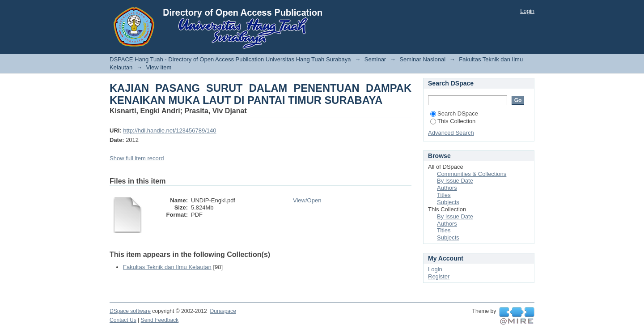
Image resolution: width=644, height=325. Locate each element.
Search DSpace (454, 113)
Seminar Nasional (422, 59)
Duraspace (223, 311)
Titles (444, 195)
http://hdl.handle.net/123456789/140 (169, 130)
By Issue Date (455, 181)
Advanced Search (451, 133)
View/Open (307, 200)
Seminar (375, 59)
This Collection (453, 121)
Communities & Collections (472, 174)
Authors (447, 188)
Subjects (448, 202)
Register (439, 276)
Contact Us (123, 320)
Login (527, 11)
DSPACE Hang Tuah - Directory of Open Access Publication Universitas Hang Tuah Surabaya (230, 59)
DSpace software (130, 311)
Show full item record (137, 158)
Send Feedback (160, 320)
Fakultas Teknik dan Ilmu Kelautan (167, 267)
